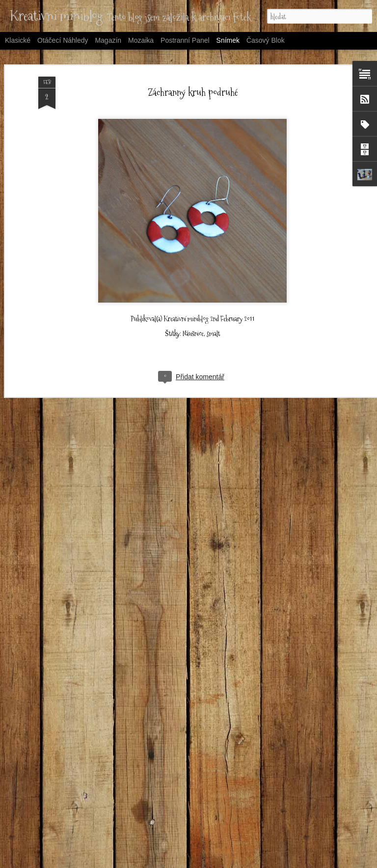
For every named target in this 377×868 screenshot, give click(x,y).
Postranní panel (185, 40)
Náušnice (193, 297)
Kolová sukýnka (185, 844)
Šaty (62, 839)
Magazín (108, 40)
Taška (298, 838)
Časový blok (266, 40)
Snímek (228, 40)
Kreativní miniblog (186, 282)
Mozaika (141, 40)
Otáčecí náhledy (63, 40)
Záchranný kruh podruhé (193, 56)
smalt (213, 297)
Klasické (18, 40)
